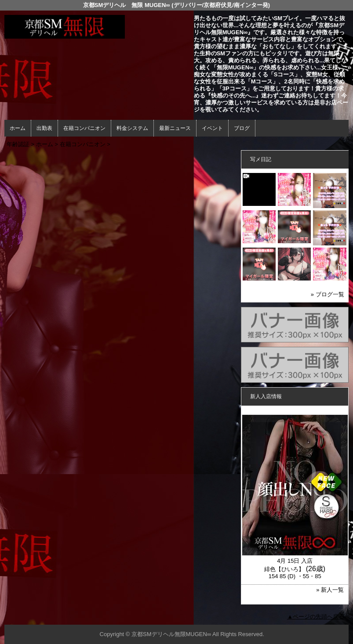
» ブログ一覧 (328, 294)
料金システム (132, 128)
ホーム (18, 128)
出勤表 (44, 128)
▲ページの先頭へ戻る (316, 617)
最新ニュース (175, 128)
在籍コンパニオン (84, 128)
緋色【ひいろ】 (284, 569)
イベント (212, 128)
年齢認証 (18, 144)
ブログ (242, 128)
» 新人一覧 (330, 590)
